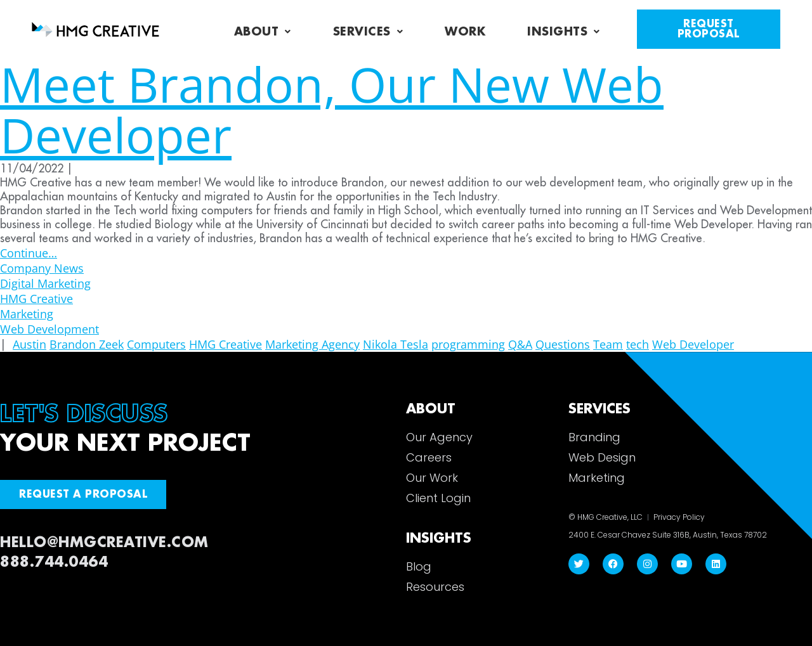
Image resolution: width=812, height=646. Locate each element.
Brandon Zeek (87, 344)
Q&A (520, 344)
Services (368, 32)
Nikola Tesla (396, 344)
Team (608, 344)
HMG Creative (36, 299)
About (263, 32)
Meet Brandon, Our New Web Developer (332, 109)
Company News (42, 268)
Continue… (29, 253)
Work (465, 32)
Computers (156, 344)
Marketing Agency (312, 344)
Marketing (27, 314)
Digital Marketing (45, 283)
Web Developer (693, 344)
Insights (564, 32)
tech (638, 344)
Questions (563, 344)
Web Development (49, 329)
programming (468, 344)
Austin (29, 344)
